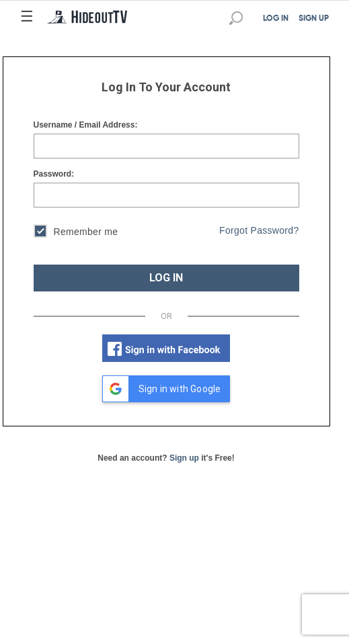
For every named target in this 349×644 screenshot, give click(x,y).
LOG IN (276, 19)
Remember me (76, 233)
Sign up (184, 458)
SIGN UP (314, 19)
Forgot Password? (259, 230)
